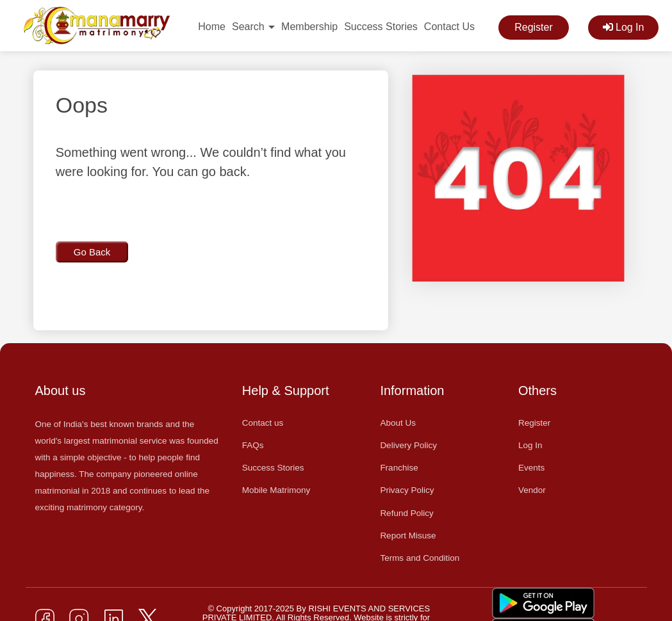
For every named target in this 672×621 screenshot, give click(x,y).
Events (531, 468)
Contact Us (449, 27)
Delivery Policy (408, 445)
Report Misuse (408, 536)
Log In (624, 27)
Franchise (399, 468)
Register (534, 27)
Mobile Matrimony (276, 490)
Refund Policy (406, 513)
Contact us (263, 423)
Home (212, 27)
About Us (398, 423)
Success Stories (381, 27)
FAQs (253, 445)
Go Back (92, 252)
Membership (309, 27)
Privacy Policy (407, 490)
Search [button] (253, 27)
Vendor (532, 490)
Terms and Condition (420, 558)
